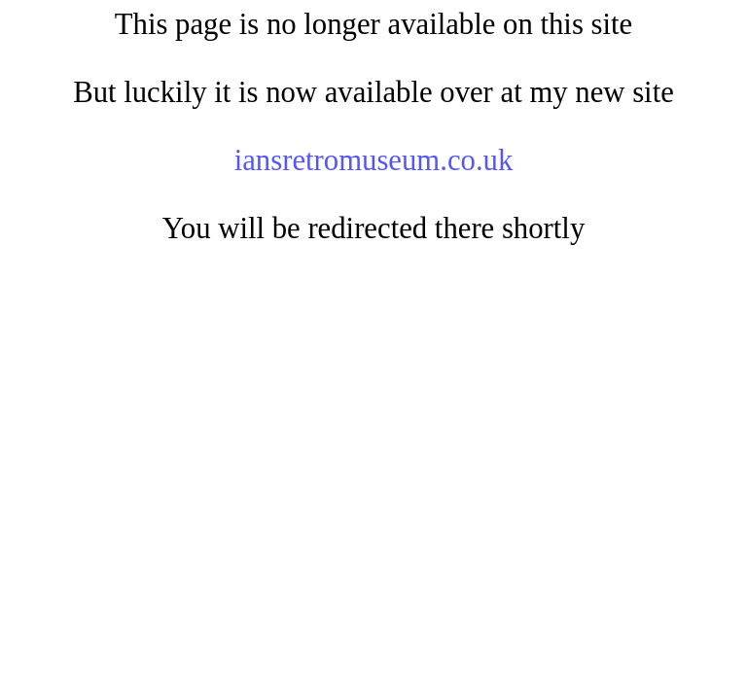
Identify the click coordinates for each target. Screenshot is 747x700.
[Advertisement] (373, 412)
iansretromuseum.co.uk (374, 160)
